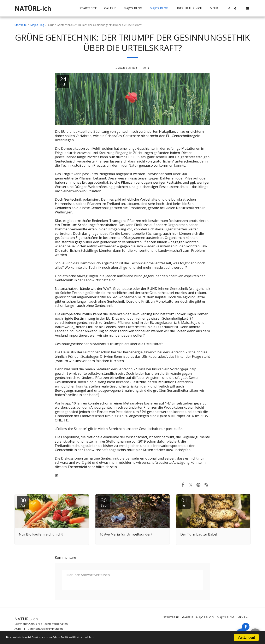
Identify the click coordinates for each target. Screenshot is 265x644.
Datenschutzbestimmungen (45, 629)
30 (23, 502)
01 (184, 502)
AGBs (18, 629)
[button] (229, 8)
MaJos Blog (37, 25)
